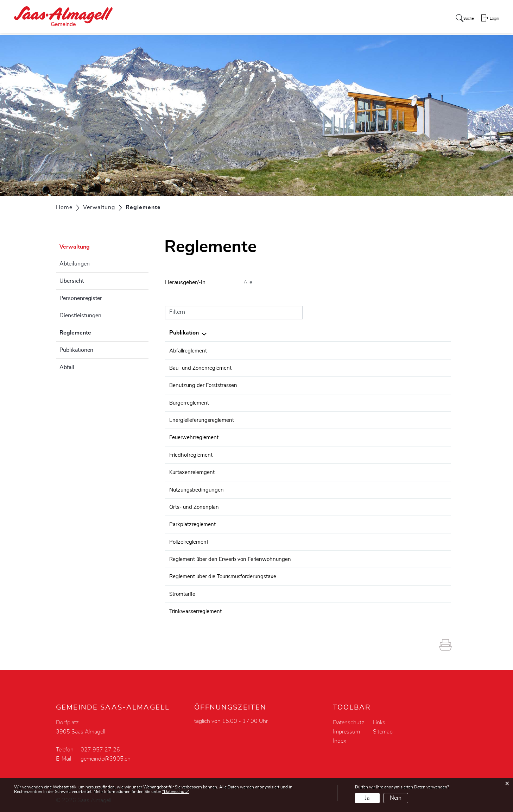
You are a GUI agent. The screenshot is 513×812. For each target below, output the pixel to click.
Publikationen (76, 350)
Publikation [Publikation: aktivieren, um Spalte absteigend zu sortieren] (184, 333)
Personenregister (81, 298)
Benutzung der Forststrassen (205, 385)
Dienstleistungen (80, 316)
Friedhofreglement (192, 454)
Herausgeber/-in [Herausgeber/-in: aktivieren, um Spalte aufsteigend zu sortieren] (365, 333)
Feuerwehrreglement (195, 437)
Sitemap (383, 730)
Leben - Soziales (332, 19)
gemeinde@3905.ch (106, 757)
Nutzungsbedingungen (198, 489)
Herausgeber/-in (185, 282)
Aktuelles (227, 19)
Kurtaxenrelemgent (193, 471)
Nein (396, 798)
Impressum (346, 730)
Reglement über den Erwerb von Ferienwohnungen (232, 558)
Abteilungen (75, 264)
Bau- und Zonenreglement (202, 368)
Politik (255, 19)
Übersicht (72, 281)
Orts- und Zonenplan (195, 506)
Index (340, 739)
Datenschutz (349, 721)
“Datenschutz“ (176, 792)
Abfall (67, 367)
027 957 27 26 (100, 748)
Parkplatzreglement (193, 523)
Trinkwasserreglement (197, 610)
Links (379, 721)
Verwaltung (287, 19)
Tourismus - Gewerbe (391, 19)
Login (494, 20)
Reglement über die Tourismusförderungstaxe (226, 575)
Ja (367, 798)
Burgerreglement (190, 402)
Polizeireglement (190, 541)
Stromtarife (183, 592)
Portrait (197, 19)
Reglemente (93, 332)
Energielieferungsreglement (203, 420)
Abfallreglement (189, 351)
